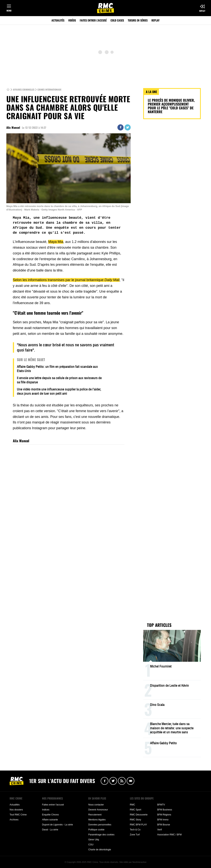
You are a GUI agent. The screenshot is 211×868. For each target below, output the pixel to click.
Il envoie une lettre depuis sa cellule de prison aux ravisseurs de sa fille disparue (59, 380)
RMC (132, 805)
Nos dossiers (16, 810)
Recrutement (95, 815)
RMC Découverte (139, 815)
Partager (120, 127)
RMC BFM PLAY (138, 825)
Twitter (128, 127)
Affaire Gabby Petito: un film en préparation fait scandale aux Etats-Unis (57, 369)
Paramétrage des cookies (101, 835)
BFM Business (165, 810)
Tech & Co (135, 830)
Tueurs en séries (138, 20)
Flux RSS (122, 781)
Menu (9, 11)
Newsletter (130, 781)
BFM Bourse (164, 825)
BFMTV (161, 805)
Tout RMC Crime (18, 815)
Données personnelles (100, 825)
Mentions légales (97, 820)
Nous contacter (96, 805)
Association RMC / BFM (169, 835)
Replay (202, 11)
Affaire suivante (50, 820)
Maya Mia (56, 242)
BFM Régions (164, 815)
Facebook (105, 781)
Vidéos (72, 20)
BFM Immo (163, 820)
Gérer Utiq (93, 840)
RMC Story (136, 820)
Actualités (58, 20)
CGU (91, 845)
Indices (46, 810)
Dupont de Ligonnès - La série (58, 825)
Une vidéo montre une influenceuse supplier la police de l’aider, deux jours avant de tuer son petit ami (59, 391)
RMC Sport (136, 810)
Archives (14, 820)
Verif (159, 830)
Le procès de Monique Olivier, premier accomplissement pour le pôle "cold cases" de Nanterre (171, 106)
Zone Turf (135, 835)
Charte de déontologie (100, 850)
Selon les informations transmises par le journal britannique (66, 280)
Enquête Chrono (50, 815)
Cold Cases (117, 20)
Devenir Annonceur (98, 810)
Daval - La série (50, 830)
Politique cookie (96, 830)
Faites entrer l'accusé (93, 20)
